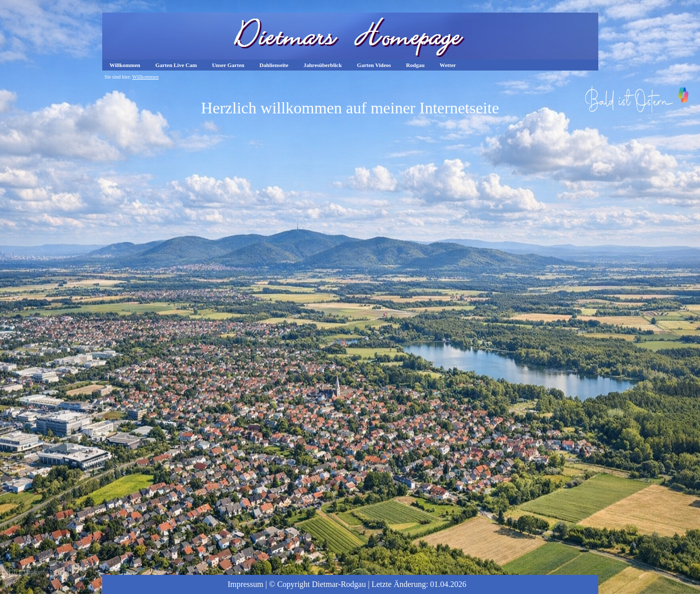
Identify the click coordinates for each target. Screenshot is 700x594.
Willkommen (125, 65)
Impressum (246, 584)
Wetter (448, 65)
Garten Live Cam (176, 65)
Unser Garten (228, 65)
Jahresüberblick (323, 65)
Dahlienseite (274, 65)
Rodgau (415, 65)
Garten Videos (374, 65)
